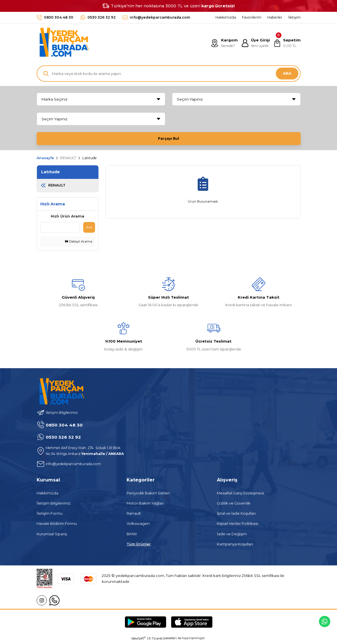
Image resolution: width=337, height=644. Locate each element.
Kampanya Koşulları (235, 546)
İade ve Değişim (232, 536)
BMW (132, 536)
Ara (89, 229)
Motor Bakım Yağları (145, 505)
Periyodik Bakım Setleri (148, 495)
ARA (287, 73)
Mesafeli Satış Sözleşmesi (240, 495)
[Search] (169, 74)
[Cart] (287, 43)
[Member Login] (255, 43)
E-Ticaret (156, 640)
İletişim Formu (50, 515)
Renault (134, 515)
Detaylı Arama (79, 243)
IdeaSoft (139, 640)
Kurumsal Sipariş (52, 536)
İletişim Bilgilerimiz (54, 505)
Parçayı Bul (169, 138)
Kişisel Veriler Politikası (237, 525)
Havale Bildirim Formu (57, 525)
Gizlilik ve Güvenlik (234, 505)
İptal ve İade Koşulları (236, 515)
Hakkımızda (48, 495)
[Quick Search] (60, 229)
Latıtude (90, 160)
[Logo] (63, 43)
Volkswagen (138, 525)
